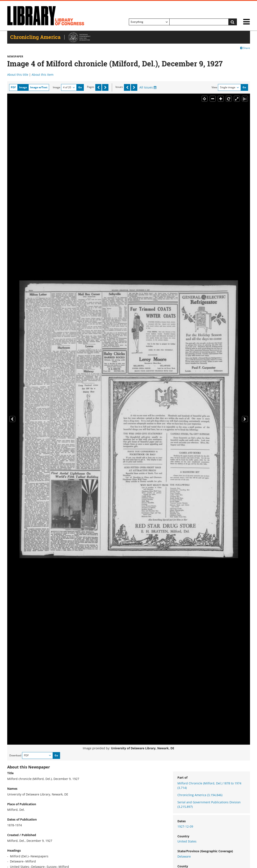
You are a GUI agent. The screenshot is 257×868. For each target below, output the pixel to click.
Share (245, 48)
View (214, 87)
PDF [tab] (13, 87)
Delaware (184, 856)
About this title (18, 75)
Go (80, 87)
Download (15, 755)
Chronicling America (200, 795)
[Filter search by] (149, 22)
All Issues (148, 87)
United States (187, 841)
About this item (43, 75)
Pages (91, 87)
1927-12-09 (185, 826)
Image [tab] (23, 87)
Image (57, 87)
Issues (119, 87)
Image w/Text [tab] (39, 87)
